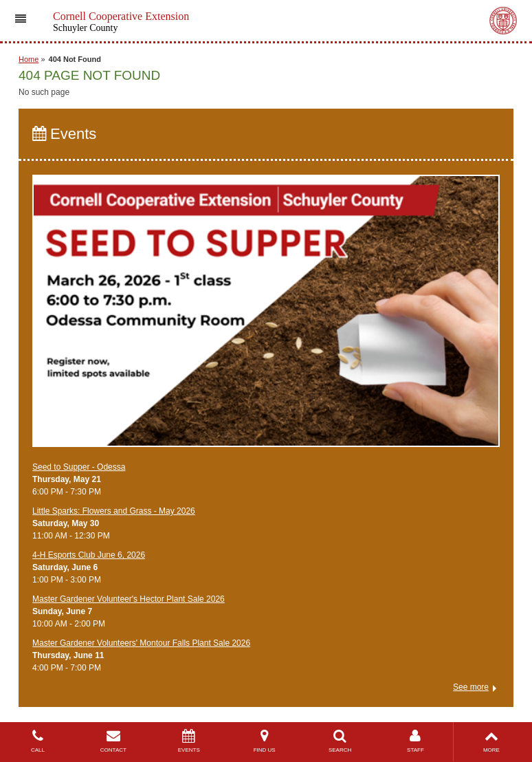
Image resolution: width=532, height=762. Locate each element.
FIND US (265, 741)
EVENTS (189, 741)
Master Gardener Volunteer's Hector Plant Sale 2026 (129, 599)
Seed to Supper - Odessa (79, 467)
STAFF (416, 741)
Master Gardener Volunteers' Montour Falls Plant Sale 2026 (141, 643)
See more (471, 687)
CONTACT (113, 741)
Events (64, 134)
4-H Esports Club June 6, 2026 (89, 555)
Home (29, 59)
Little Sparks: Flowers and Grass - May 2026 (114, 511)
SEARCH (340, 741)
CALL (38, 741)
